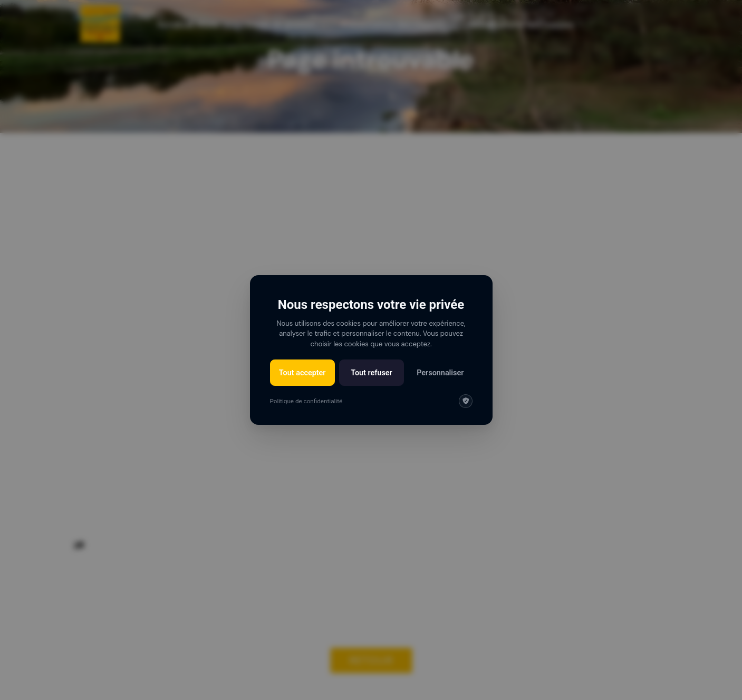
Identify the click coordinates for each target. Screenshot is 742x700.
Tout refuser (372, 373)
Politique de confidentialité (306, 401)
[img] (466, 401)
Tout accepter (302, 373)
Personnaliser (440, 373)
